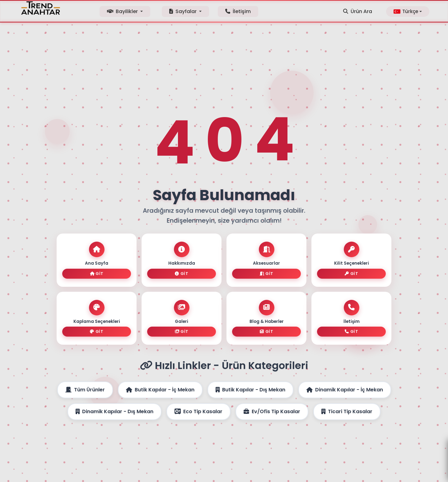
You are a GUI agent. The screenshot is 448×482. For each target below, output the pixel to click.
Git (97, 276)
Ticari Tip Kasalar (347, 406)
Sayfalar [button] (184, 11)
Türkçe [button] (406, 11)
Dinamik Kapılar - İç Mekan (345, 385)
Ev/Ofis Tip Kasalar (272, 406)
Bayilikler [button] (123, 11)
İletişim (238, 11)
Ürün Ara (358, 11)
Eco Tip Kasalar (198, 406)
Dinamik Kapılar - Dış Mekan (114, 406)
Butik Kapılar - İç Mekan (160, 385)
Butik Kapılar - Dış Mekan (250, 385)
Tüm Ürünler (85, 385)
